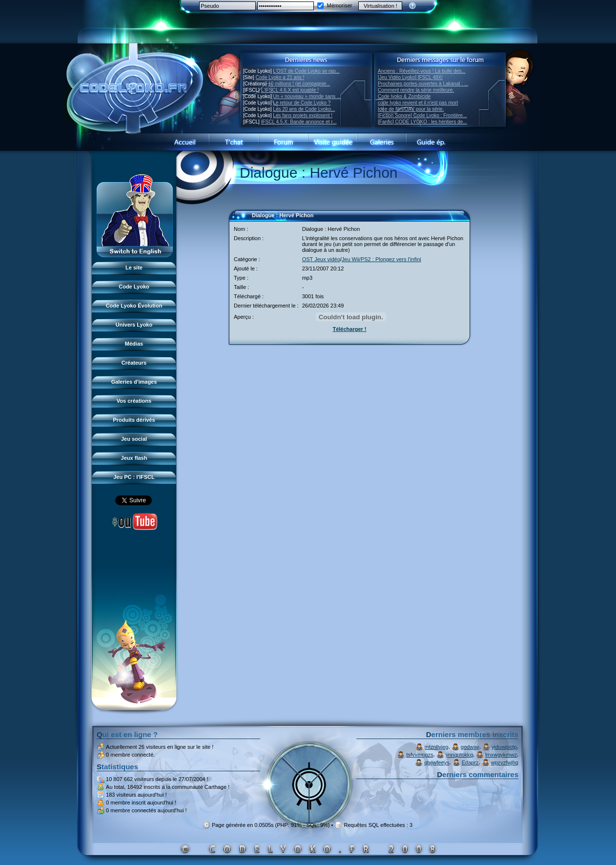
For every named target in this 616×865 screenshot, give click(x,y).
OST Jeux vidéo (321, 259)
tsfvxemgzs (420, 755)
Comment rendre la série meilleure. (416, 90)
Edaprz (470, 762)
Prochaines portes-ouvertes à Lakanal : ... (423, 84)
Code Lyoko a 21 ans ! (280, 77)
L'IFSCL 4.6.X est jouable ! (290, 90)
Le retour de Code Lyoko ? (302, 103)
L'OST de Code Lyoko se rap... (306, 71)
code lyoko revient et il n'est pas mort (418, 103)
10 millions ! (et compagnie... (299, 84)
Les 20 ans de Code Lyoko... (304, 109)
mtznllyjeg (437, 747)
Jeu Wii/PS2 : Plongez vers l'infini (381, 259)
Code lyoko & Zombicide (404, 96)
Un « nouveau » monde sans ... (307, 96)
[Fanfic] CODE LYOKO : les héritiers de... (422, 122)
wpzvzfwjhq (505, 762)
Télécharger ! (349, 329)
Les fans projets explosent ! (303, 115)
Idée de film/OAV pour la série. (411, 109)
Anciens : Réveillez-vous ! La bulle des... (422, 71)
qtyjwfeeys (437, 762)
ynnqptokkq (459, 755)
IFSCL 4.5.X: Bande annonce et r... (299, 122)
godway (470, 747)
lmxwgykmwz (501, 755)
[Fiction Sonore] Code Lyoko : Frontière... (422, 115)
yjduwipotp (504, 747)
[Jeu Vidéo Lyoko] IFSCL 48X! (410, 77)
